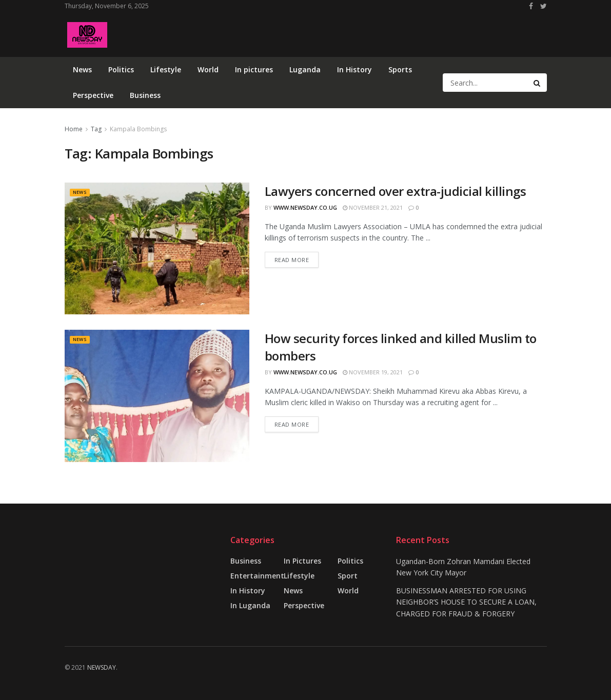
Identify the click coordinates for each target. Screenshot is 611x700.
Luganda (305, 69)
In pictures (254, 69)
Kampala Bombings (138, 129)
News (82, 69)
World (208, 69)
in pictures (302, 561)
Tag (96, 129)
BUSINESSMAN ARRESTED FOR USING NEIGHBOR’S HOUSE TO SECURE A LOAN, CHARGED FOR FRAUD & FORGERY (466, 602)
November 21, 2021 (373, 207)
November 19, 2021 (373, 372)
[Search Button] (538, 83)
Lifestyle (166, 69)
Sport (348, 576)
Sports (400, 69)
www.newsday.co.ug (305, 207)
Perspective (93, 95)
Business (145, 95)
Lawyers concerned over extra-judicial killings (396, 191)
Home (74, 129)
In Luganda (250, 605)
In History (354, 69)
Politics (121, 69)
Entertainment (257, 576)
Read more (292, 260)
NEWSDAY (102, 667)
